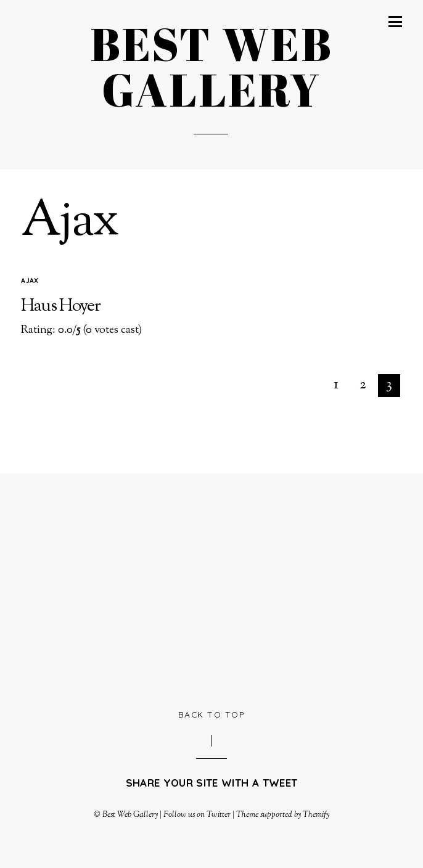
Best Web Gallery (130, 815)
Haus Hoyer (60, 306)
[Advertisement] (222, 589)
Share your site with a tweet (212, 783)
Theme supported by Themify (283, 815)
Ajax (30, 280)
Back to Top (212, 714)
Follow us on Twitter (197, 815)
